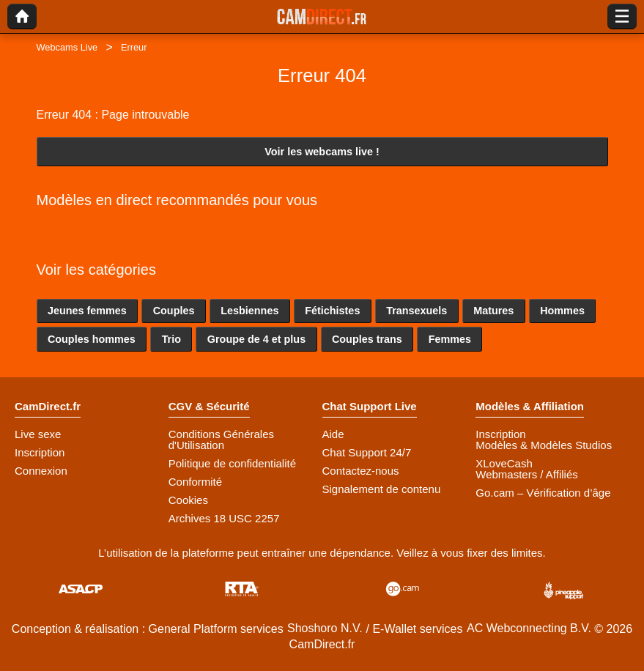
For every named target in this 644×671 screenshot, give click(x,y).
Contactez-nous (361, 471)
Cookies (188, 500)
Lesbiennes (249, 311)
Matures (493, 311)
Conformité (195, 482)
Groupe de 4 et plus (256, 339)
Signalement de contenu (382, 489)
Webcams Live (67, 47)
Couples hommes (92, 339)
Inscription (40, 452)
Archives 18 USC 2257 (224, 518)
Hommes (562, 311)
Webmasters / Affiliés (527, 474)
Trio (171, 339)
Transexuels (417, 311)
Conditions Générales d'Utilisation (221, 440)
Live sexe (38, 434)
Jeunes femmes (87, 311)
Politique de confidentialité (232, 463)
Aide (333, 434)
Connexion (41, 471)
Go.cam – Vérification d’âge (543, 493)
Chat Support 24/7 (367, 452)
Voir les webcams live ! (322, 152)
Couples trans (367, 339)
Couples (174, 311)
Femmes (450, 339)
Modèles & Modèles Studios (544, 445)
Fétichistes (332, 311)
